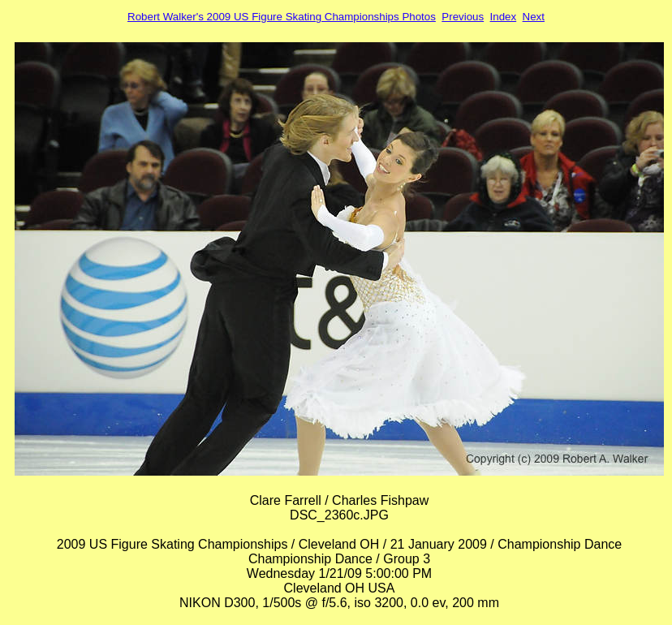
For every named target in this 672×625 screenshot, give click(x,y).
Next (534, 17)
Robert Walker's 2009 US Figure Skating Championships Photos (282, 17)
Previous (463, 17)
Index (504, 17)
